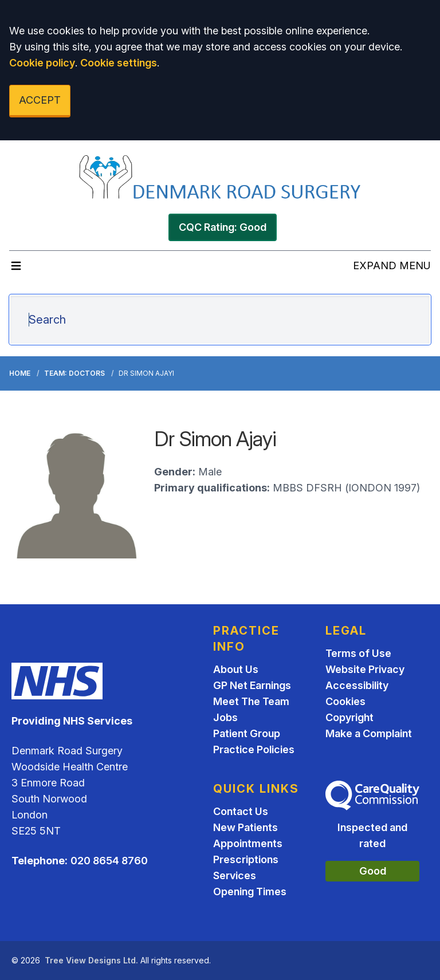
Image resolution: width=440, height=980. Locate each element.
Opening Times (250, 892)
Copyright (349, 717)
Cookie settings (119, 63)
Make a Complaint (369, 733)
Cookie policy (42, 63)
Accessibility (357, 685)
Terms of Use (358, 653)
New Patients (245, 827)
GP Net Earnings (252, 685)
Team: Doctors (74, 373)
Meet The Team (251, 701)
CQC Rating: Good (223, 227)
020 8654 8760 (109, 861)
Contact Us (241, 811)
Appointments (248, 843)
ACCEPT (40, 100)
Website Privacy (365, 669)
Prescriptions (246, 859)
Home (20, 373)
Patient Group (247, 733)
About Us (236, 669)
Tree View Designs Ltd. (91, 960)
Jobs (225, 717)
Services (235, 875)
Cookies (345, 701)
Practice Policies (254, 749)
